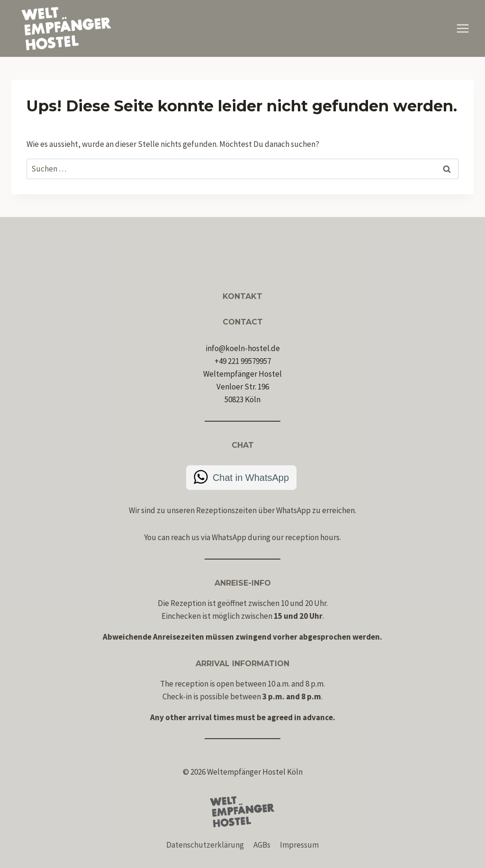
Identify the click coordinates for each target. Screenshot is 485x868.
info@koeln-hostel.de (243, 348)
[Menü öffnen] (463, 28)
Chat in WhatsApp (251, 478)
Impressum (299, 845)
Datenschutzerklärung (205, 845)
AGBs (262, 845)
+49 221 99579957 (243, 361)
